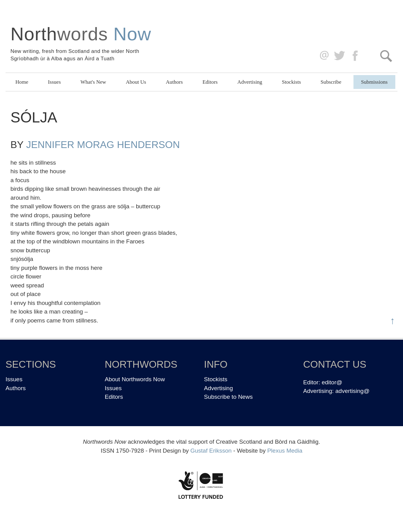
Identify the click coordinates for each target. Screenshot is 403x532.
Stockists (291, 82)
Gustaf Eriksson (211, 451)
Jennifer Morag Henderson (103, 145)
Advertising (250, 82)
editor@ (332, 382)
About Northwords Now (135, 379)
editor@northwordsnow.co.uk (323, 56)
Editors (210, 82)
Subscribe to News (228, 397)
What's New (93, 82)
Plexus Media (285, 451)
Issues (54, 82)
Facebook (356, 56)
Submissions (374, 82)
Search (386, 56)
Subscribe (331, 82)
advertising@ (352, 391)
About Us (136, 82)
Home (22, 82)
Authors (174, 82)
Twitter (339, 56)
